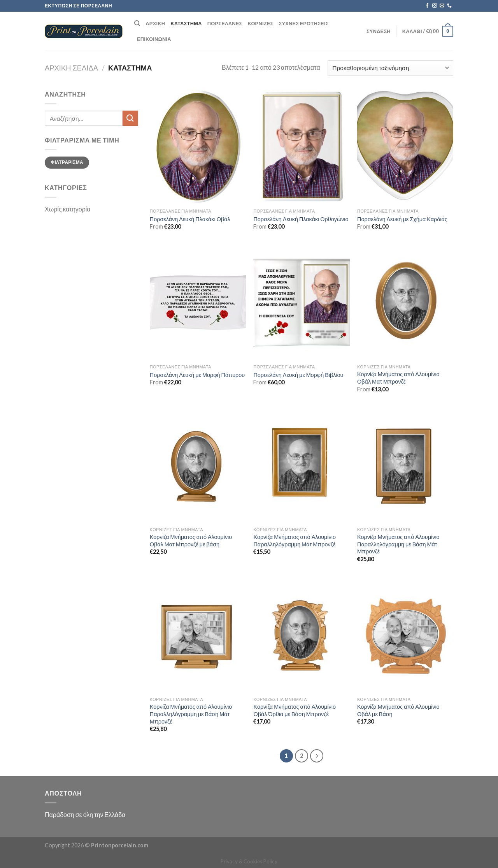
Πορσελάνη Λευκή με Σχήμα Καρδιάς (402, 219)
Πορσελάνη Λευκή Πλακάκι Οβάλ (190, 219)
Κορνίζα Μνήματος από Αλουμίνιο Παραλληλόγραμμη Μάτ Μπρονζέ (295, 541)
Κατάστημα (186, 23)
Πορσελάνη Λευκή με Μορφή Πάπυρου (197, 375)
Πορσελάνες (225, 23)
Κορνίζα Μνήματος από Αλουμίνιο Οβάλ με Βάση (398, 710)
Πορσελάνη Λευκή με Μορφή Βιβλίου (298, 375)
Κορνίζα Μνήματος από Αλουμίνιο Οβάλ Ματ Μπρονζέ (398, 378)
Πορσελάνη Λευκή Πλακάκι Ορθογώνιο (301, 219)
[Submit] (130, 118)
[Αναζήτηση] (137, 23)
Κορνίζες (260, 23)
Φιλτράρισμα (67, 162)
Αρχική (155, 23)
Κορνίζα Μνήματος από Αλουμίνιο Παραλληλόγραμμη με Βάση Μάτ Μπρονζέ (398, 544)
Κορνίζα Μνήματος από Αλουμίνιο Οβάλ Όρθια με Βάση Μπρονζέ (295, 710)
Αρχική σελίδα (71, 68)
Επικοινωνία (154, 39)
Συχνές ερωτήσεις (304, 23)
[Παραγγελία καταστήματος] (390, 68)
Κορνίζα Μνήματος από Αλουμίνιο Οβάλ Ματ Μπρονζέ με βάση (191, 541)
